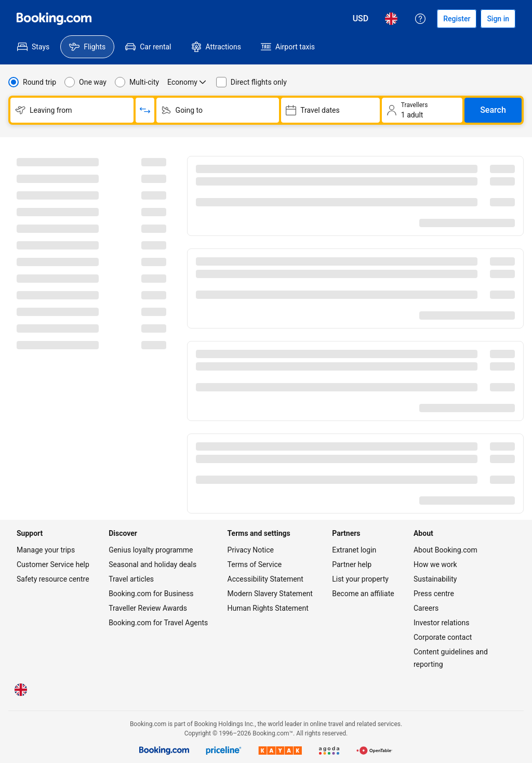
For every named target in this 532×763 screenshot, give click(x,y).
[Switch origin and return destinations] (145, 110)
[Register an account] (457, 19)
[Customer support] (420, 19)
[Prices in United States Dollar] (361, 19)
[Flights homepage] (54, 19)
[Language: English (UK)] (391, 19)
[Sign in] (498, 19)
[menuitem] (33, 47)
